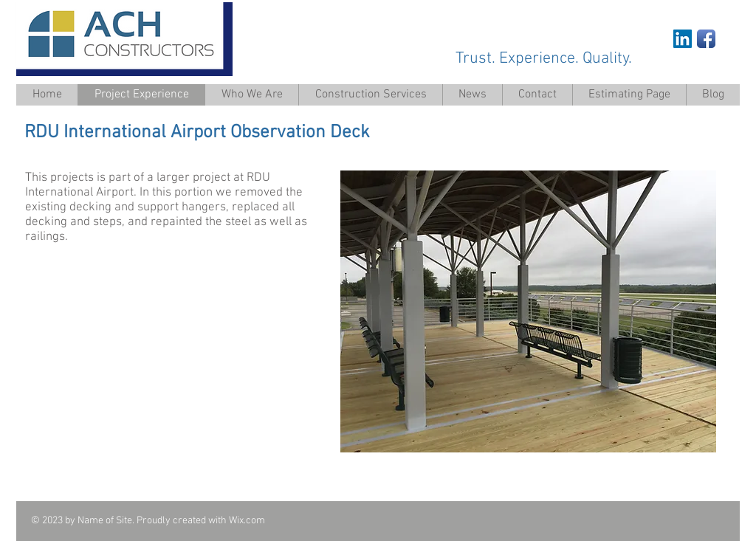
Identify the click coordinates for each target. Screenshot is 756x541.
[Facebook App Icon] (706, 39)
